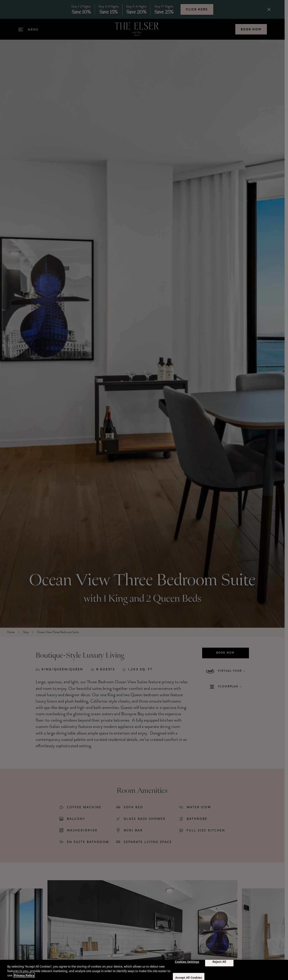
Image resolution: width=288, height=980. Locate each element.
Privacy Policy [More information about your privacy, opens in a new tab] (24, 975)
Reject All (219, 961)
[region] (144, 970)
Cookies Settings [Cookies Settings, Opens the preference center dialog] (187, 961)
